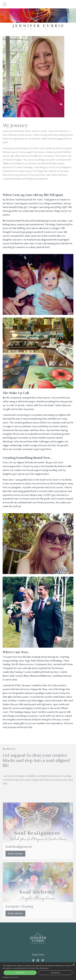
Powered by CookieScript (11, 977)
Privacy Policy (38, 955)
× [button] (74, 965)
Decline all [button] (56, 973)
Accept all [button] (20, 973)
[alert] (38, 971)
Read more (44, 968)
